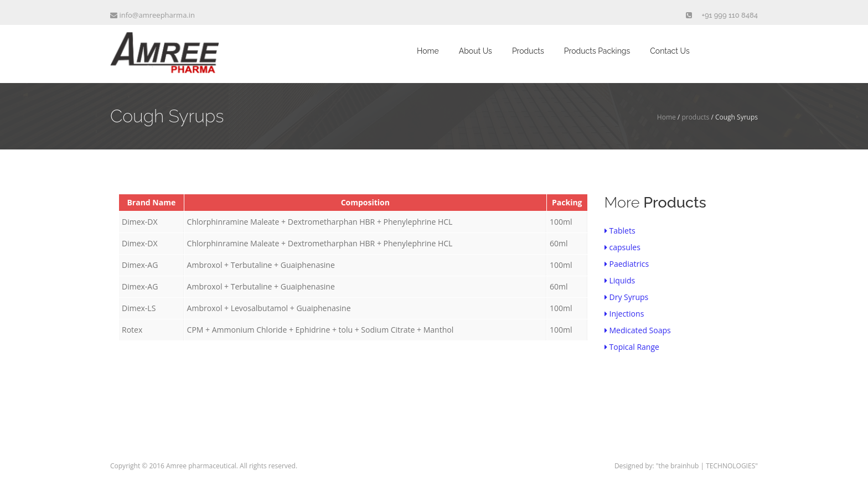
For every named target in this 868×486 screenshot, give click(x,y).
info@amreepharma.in (153, 15)
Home (428, 51)
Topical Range (632, 347)
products (695, 117)
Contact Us (670, 51)
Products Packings (597, 51)
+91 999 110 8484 (730, 15)
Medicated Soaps (638, 330)
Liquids (620, 280)
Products (528, 51)
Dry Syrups (627, 297)
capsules (622, 247)
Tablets (620, 231)
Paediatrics (627, 264)
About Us (476, 51)
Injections (624, 314)
